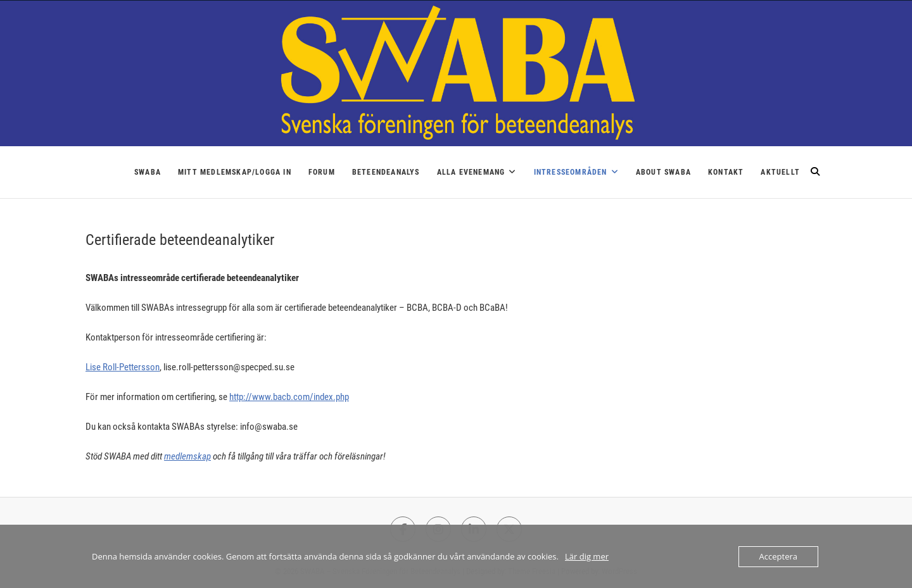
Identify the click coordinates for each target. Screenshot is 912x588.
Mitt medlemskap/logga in (235, 172)
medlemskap (187, 456)
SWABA (148, 172)
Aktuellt (780, 172)
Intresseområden (571, 172)
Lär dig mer (587, 556)
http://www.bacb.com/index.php (289, 397)
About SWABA (663, 172)
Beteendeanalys (386, 172)
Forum (322, 172)
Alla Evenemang (471, 172)
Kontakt (726, 172)
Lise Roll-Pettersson (123, 367)
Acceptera (778, 556)
